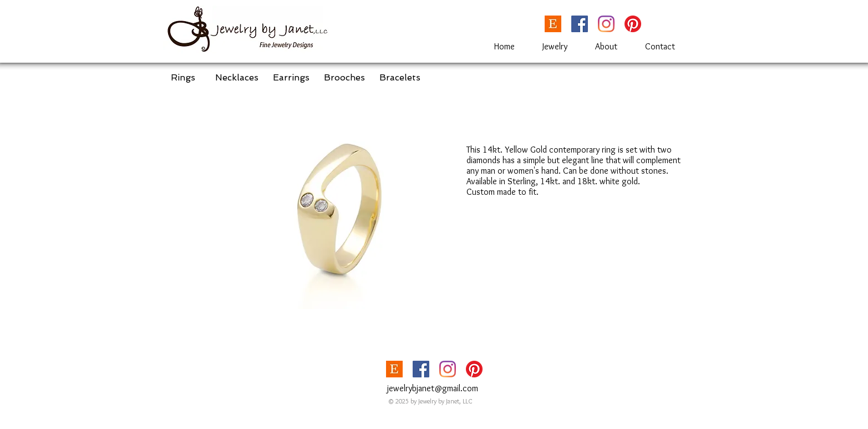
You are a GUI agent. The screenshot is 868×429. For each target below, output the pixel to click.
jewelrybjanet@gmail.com (433, 388)
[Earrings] (291, 78)
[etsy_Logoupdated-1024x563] (553, 24)
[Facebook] (580, 24)
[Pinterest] (633, 24)
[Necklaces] (237, 78)
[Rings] (183, 78)
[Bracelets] (400, 78)
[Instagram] (606, 24)
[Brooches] (344, 78)
